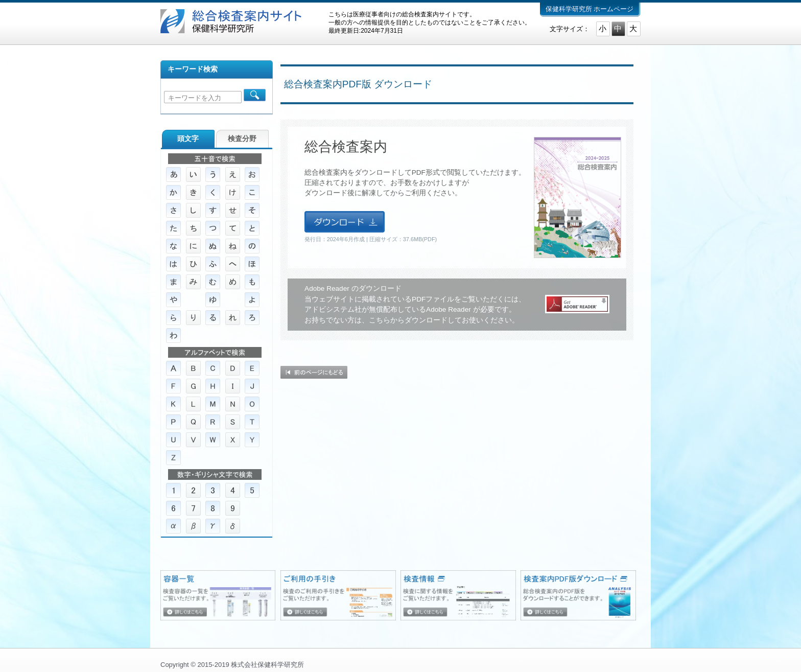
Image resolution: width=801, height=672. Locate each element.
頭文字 (188, 139)
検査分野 (242, 139)
